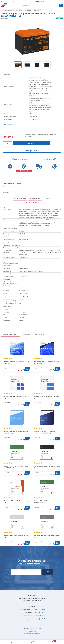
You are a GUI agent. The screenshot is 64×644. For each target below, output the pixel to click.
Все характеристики (10, 125)
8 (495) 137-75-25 (40, 613)
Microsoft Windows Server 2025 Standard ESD (16, 397)
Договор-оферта (32, 631)
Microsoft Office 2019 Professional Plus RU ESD (17, 537)
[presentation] (32, 203)
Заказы (33, 643)
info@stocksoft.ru (16, 2)
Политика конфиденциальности (32, 633)
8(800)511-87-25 (39, 2)
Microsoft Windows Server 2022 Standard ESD (46, 397)
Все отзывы (6, 192)
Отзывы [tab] (47, 198)
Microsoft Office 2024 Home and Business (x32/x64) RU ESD (16, 467)
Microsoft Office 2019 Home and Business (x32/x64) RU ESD (47, 502)
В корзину (31, 143)
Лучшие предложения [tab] (10, 334)
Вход (12, 643)
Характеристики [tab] (20, 198)
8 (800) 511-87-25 (40, 609)
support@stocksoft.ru (41, 619)
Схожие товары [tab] (35, 198)
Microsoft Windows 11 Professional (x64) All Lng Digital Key (46, 363)
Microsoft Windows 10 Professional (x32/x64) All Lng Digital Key (45, 432)
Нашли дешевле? (21, 159)
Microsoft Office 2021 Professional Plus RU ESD (47, 467)
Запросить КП (51, 159)
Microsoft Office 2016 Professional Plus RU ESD (47, 537)
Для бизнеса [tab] (39, 334)
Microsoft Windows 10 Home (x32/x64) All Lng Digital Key (16, 432)
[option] (18, 65)
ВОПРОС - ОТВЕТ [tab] (32, 203)
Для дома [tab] (27, 334)
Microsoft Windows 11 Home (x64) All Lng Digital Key (16, 363)
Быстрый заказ (32, 151)
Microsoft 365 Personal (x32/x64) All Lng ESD (16, 502)
